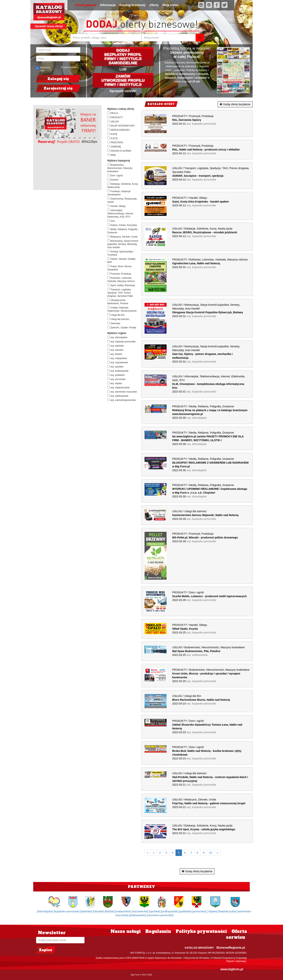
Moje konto (170, 5)
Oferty (154, 5)
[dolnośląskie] (45, 911)
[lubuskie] (99, 911)
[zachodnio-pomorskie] (160, 915)
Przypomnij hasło (69, 67)
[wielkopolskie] (138, 915)
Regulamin (158, 931)
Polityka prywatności (201, 931)
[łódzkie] (110, 911)
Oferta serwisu (236, 934)
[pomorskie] (200, 911)
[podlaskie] (186, 911)
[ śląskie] (212, 911)
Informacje (108, 5)
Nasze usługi (126, 931)
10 (211, 853)
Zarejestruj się (58, 88)
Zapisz (45, 950)
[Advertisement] (69, 167)
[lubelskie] (86, 911)
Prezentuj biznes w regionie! (187, 48)
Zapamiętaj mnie (43, 69)
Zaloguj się (58, 79)
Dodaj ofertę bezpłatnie (235, 104)
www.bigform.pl (232, 969)
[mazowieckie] (140, 911)
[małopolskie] (123, 911)
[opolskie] (155, 911)
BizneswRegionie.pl (231, 948)
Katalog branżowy (132, 5)
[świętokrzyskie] (228, 911)
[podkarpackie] (170, 911)
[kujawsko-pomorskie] (67, 911)
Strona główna (86, 5)
